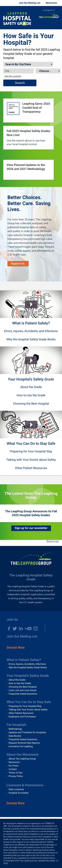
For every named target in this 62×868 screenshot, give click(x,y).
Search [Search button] (20, 83)
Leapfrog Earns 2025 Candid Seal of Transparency (36, 108)
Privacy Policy (16, 776)
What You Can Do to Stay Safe (31, 444)
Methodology (15, 729)
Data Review (15, 736)
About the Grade (31, 387)
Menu (57, 24)
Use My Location (13, 76)
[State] (48, 71)
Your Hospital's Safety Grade (28, 676)
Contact (13, 769)
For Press (13, 766)
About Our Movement (22, 754)
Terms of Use (15, 773)
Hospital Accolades (19, 793)
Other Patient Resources (31, 468)
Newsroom (51, 3)
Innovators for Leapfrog (21, 746)
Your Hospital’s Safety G (27, 379)
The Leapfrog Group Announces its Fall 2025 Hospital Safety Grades (31, 513)
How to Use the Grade (31, 395)
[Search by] (28, 64)
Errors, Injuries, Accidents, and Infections (31, 331)
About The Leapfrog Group (22, 759)
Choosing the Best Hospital (31, 404)
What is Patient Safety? (31, 323)
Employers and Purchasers (22, 717)
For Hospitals (17, 725)
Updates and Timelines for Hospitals (27, 733)
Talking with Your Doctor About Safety (28, 710)
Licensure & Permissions (25, 785)
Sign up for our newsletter (31, 528)
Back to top (53, 541)
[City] (18, 71)
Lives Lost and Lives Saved (22, 690)
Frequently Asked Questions (23, 694)
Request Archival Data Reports (24, 743)
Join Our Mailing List (29, 3)
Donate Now (16, 647)
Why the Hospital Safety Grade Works (31, 339)
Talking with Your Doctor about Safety (31, 460)
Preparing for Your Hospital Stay (31, 451)
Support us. (18, 264)
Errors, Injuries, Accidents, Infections (27, 664)
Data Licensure (16, 789)
